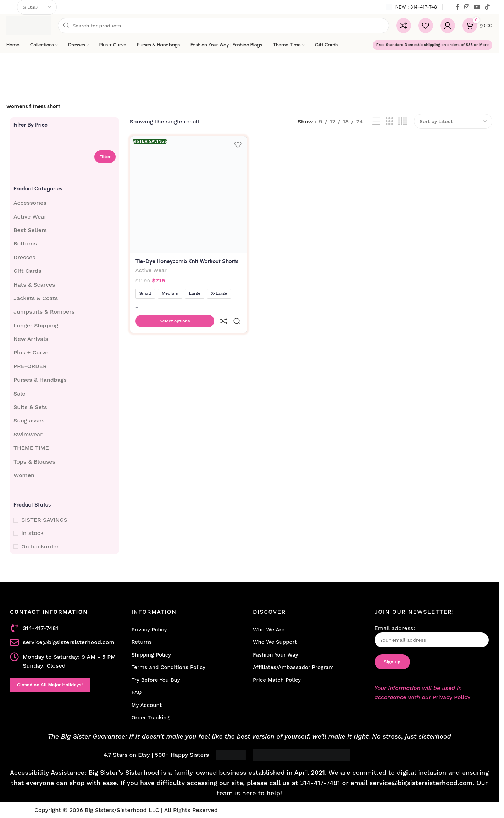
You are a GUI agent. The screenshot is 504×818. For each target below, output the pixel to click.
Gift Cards (27, 271)
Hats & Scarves (34, 285)
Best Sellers (30, 230)
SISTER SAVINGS (44, 520)
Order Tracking (151, 718)
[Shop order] (453, 121)
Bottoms (25, 244)
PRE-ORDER (30, 366)
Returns (142, 642)
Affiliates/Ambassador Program (293, 667)
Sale (20, 394)
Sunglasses (29, 421)
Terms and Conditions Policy (169, 667)
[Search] (223, 26)
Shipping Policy (151, 655)
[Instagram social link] (467, 7)
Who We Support (275, 642)
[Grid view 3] (389, 121)
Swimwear (28, 434)
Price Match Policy (277, 680)
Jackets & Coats (36, 298)
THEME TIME (31, 448)
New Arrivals (31, 339)
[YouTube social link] (477, 7)
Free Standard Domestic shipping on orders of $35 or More (433, 45)
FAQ (137, 692)
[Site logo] (29, 25)
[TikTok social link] (488, 7)
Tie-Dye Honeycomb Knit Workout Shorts (187, 260)
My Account (147, 705)
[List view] (376, 121)
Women (24, 475)
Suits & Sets (30, 407)
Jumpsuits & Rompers (44, 312)
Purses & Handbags (40, 380)
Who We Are (269, 630)
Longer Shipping (36, 325)
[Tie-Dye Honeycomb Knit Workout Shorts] (188, 194)
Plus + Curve (31, 352)
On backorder (40, 546)
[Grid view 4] (403, 121)
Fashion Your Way (275, 655)
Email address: (432, 636)
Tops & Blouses (34, 462)
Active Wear (30, 217)
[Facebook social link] (458, 7)
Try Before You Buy (156, 680)
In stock (32, 533)
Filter (105, 157)
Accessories (30, 203)
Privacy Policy (149, 630)
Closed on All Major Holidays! (50, 685)
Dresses (24, 257)
